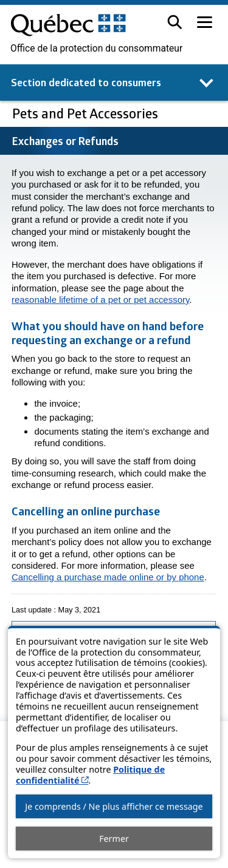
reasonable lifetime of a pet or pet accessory (100, 300)
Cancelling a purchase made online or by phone (108, 577)
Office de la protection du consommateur (96, 49)
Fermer (114, 839)
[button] (175, 22)
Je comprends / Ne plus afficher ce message (114, 806)
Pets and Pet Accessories (87, 113)
